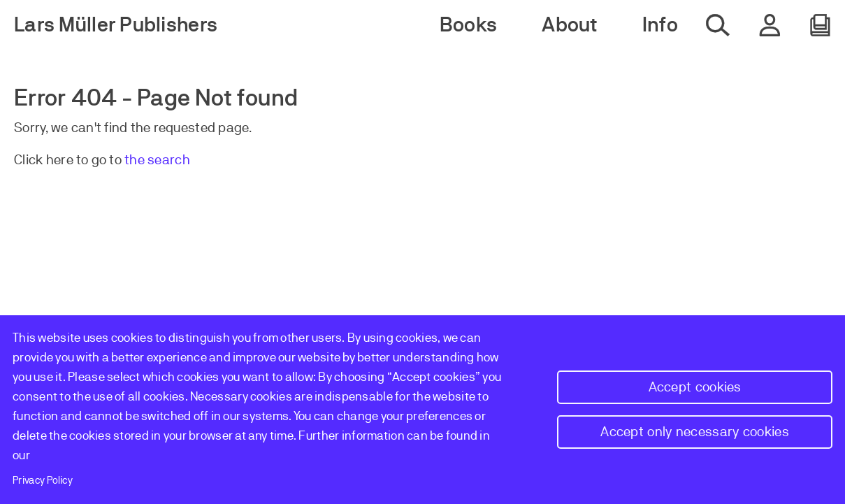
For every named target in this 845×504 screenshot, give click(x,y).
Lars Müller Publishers (116, 25)
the (136, 160)
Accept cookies (695, 387)
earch (172, 160)
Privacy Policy (43, 480)
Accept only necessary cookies (695, 432)
